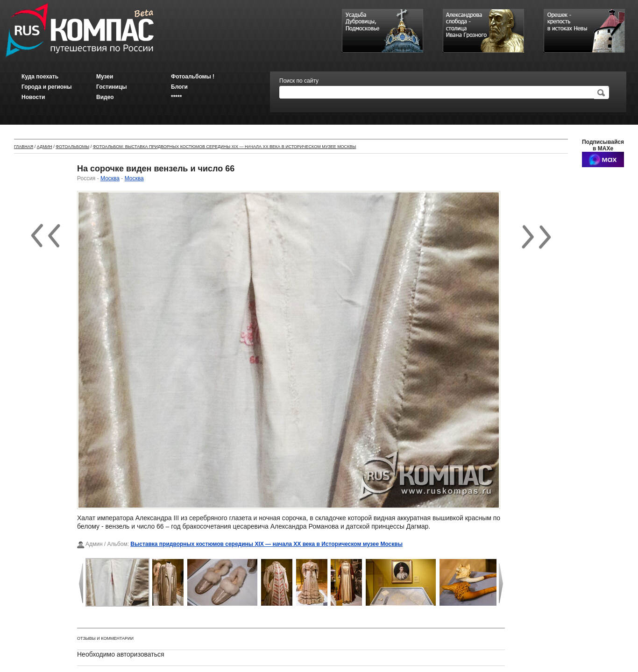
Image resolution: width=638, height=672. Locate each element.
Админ (45, 147)
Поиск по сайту (299, 81)
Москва (110, 178)
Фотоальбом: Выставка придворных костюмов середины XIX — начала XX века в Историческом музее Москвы (225, 147)
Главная (24, 147)
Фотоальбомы (72, 147)
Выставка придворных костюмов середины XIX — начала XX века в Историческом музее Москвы (266, 544)
